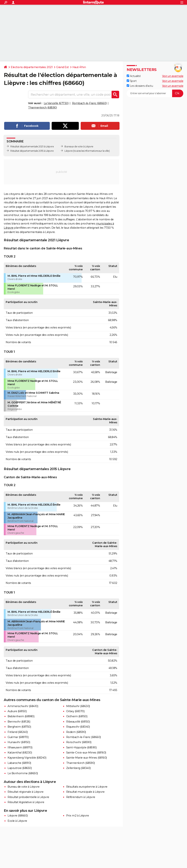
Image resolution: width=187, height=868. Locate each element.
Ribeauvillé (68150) (78, 722)
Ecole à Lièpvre (17, 821)
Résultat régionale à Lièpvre (25, 792)
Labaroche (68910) (19, 763)
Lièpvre (69, 151)
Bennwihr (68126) (19, 722)
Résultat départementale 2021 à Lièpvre (32, 146)
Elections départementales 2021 (32, 67)
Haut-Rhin (79, 67)
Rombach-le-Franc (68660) (89, 103)
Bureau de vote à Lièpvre (23, 787)
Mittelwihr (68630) (78, 706)
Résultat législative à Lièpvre (26, 802)
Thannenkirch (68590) (42, 108)
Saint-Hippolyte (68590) (81, 747)
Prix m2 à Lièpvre (78, 816)
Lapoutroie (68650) (20, 768)
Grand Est (62, 67)
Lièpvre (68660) (18, 816)
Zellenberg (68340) (78, 768)
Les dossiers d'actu (140, 86)
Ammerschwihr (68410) (23, 706)
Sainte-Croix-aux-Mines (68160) (86, 753)
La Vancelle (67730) (56, 103)
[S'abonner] (155, 93)
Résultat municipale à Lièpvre (85, 792)
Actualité (134, 76)
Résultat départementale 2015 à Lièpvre (32, 151)
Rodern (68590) (76, 732)
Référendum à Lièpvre (81, 797)
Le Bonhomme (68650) (23, 773)
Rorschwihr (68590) (79, 742)
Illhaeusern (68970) (20, 747)
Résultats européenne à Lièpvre (87, 787)
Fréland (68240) (18, 732)
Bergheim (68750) (19, 727)
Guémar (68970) (18, 737)
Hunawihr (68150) (19, 742)
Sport (132, 81)
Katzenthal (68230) (20, 753)
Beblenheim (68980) (21, 716)
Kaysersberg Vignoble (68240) (27, 758)
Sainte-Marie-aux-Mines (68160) (87, 758)
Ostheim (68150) (77, 716)
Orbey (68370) (75, 711)
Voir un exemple (173, 76)
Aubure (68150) (17, 711)
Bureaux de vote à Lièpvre (79, 146)
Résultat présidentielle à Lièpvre (28, 797)
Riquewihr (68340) (78, 727)
